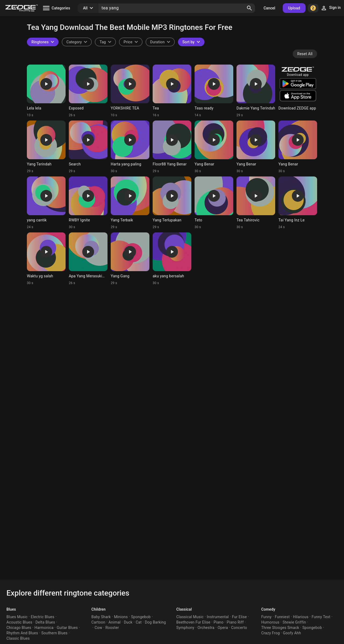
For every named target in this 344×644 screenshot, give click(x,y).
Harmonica (44, 628)
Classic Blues (18, 638)
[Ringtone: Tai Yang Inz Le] (298, 203)
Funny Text (321, 617)
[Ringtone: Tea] (172, 91)
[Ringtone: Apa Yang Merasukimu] (88, 259)
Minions (121, 617)
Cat (139, 622)
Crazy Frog (270, 633)
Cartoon (98, 622)
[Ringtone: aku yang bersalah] (172, 259)
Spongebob (141, 617)
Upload (294, 8)
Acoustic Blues (19, 622)
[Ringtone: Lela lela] (46, 91)
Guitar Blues (67, 628)
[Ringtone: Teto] (214, 203)
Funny (266, 617)
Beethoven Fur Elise (193, 622)
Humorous (270, 622)
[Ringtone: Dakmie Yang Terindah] (256, 91)
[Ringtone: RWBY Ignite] (88, 203)
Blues (11, 609)
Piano (219, 622)
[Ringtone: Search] (88, 147)
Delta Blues (45, 622)
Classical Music (190, 617)
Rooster (112, 628)
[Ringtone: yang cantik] (46, 203)
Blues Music (17, 617)
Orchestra (206, 628)
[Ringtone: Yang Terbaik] (130, 203)
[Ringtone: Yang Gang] (130, 259)
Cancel (269, 8)
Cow (98, 628)
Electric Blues (43, 617)
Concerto (239, 628)
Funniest (282, 617)
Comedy (268, 609)
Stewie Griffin (294, 622)
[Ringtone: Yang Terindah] (46, 147)
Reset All (305, 54)
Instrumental (218, 617)
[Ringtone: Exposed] (88, 91)
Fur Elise (239, 617)
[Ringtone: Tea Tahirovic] (256, 203)
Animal (115, 622)
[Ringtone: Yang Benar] (214, 147)
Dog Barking (155, 622)
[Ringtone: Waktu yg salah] (46, 259)
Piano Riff (235, 622)
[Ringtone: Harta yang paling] (130, 147)
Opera (223, 628)
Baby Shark (101, 617)
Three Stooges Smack (280, 628)
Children (98, 609)
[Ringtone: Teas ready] (214, 91)
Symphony (185, 628)
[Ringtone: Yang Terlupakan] (172, 203)
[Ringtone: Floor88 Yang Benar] (172, 147)
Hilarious (301, 617)
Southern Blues (55, 633)
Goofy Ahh (292, 633)
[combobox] (105, 42)
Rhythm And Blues (22, 633)
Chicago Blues (19, 628)
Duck (128, 622)
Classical (184, 609)
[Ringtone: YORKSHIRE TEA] (130, 91)
